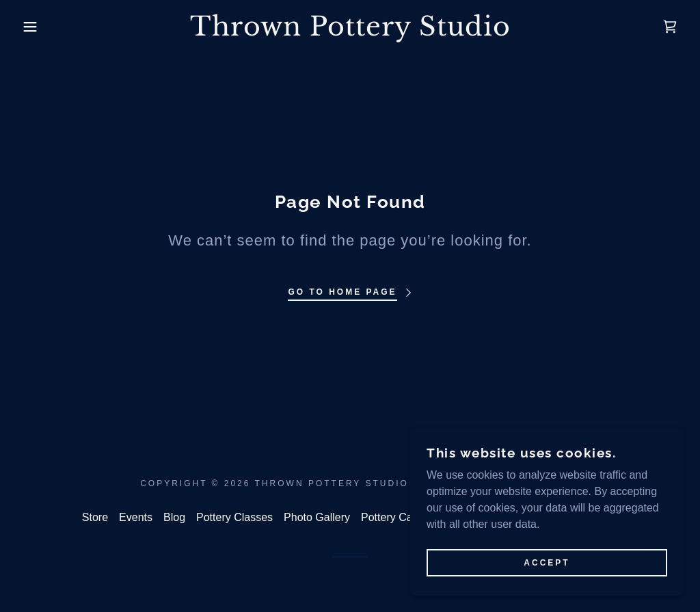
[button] (35, 27)
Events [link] (136, 517)
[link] (350, 32)
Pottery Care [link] (392, 517)
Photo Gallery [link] (317, 517)
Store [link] (95, 517)
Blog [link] (174, 517)
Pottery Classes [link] (234, 517)
